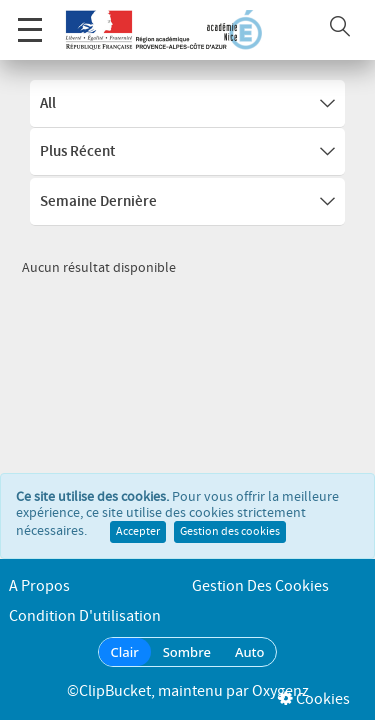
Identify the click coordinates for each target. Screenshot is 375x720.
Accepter (138, 510)
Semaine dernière (187, 202)
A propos (39, 586)
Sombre (187, 652)
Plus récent (187, 152)
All (187, 104)
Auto (250, 652)
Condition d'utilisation (85, 616)
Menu (30, 19)
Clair (125, 652)
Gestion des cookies (230, 510)
